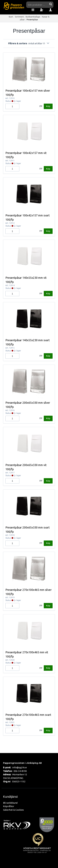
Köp (48, 106)
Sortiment (19, 17)
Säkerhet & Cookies (13, 810)
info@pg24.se (19, 767)
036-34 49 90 (20, 771)
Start (11, 17)
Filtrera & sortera (29, 43)
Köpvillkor (9, 806)
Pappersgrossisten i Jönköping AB (22, 763)
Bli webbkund (10, 803)
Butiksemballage (33, 17)
